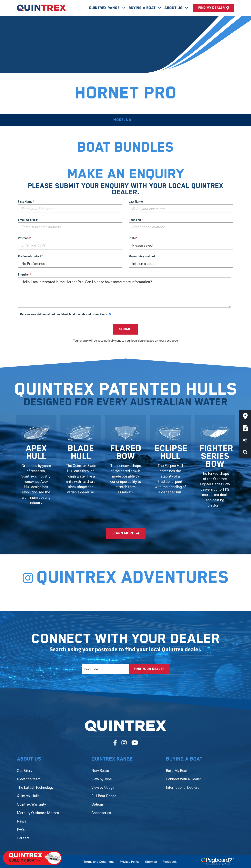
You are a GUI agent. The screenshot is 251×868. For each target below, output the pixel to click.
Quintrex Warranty (31, 804)
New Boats (100, 770)
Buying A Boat (142, 8)
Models (121, 120)
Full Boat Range (104, 796)
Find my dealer (214, 8)
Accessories (101, 813)
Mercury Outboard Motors (38, 813)
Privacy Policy (130, 861)
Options (98, 804)
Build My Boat (177, 770)
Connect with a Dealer (184, 779)
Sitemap (151, 861)
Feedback (170, 861)
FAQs (21, 829)
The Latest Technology (35, 787)
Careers (23, 838)
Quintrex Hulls (28, 796)
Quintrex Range (105, 8)
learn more (123, 533)
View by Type (102, 779)
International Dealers (183, 787)
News (21, 821)
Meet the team (29, 779)
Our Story (25, 770)
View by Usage (103, 787)
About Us (174, 8)
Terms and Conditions (99, 861)
